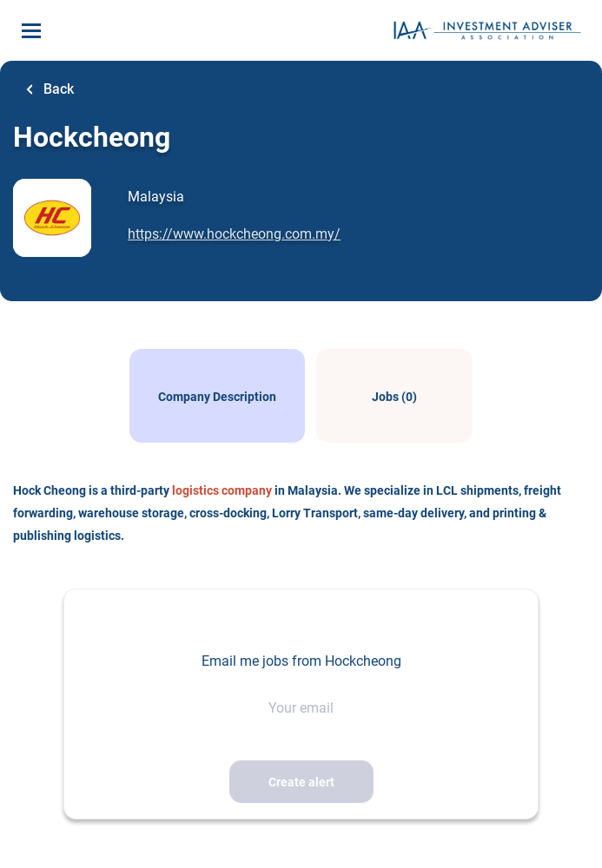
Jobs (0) (394, 397)
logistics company (222, 490)
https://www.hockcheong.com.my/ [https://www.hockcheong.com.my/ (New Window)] (234, 234)
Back (57, 89)
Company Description (217, 397)
